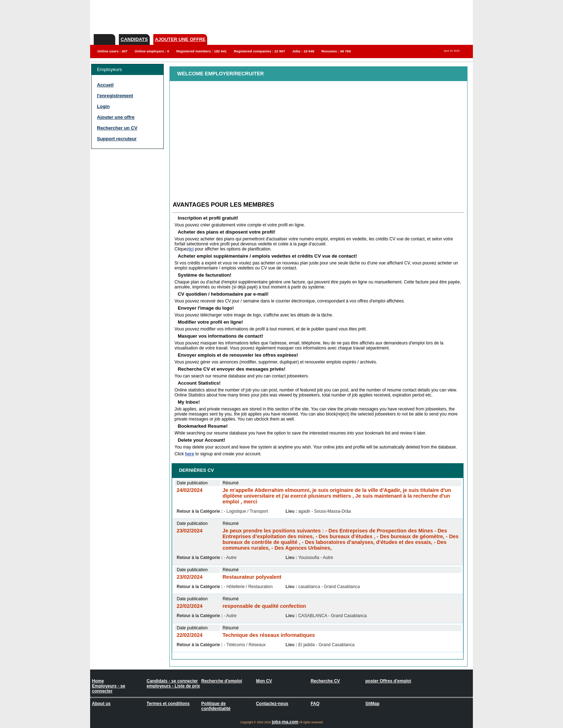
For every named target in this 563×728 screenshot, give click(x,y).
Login (103, 106)
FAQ (315, 704)
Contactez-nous (272, 704)
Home (98, 681)
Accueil (105, 85)
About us (101, 704)
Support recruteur (117, 139)
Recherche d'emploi (222, 681)
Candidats (134, 39)
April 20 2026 (452, 51)
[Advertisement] (120, 190)
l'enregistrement (115, 96)
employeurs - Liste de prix (173, 686)
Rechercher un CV (117, 128)
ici (191, 249)
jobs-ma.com (285, 722)
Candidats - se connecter (172, 681)
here (189, 454)
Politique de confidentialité (216, 706)
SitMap (372, 704)
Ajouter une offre (180, 39)
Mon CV (264, 681)
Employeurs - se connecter (109, 689)
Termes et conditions (168, 704)
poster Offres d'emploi (388, 681)
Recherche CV (325, 681)
